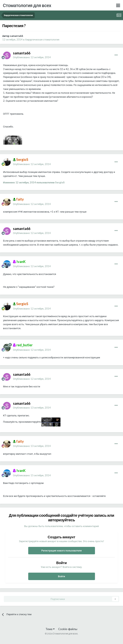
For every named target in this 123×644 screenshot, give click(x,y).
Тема (50, 629)
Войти (62, 576)
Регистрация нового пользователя (62, 551)
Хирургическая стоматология (42, 39)
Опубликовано (32, 57)
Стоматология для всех (27, 5)
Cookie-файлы (68, 629)
